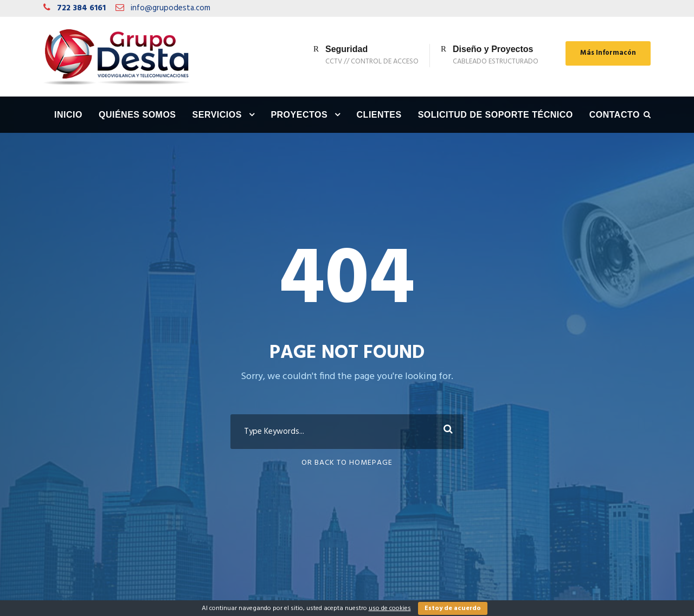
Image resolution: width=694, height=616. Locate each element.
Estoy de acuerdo (453, 608)
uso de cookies (390, 608)
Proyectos (299, 115)
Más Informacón (608, 53)
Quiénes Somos (137, 115)
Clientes (379, 115)
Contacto (615, 115)
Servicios (217, 115)
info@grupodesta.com (171, 8)
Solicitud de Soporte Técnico (496, 115)
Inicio (68, 115)
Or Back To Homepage (347, 463)
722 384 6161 (81, 8)
